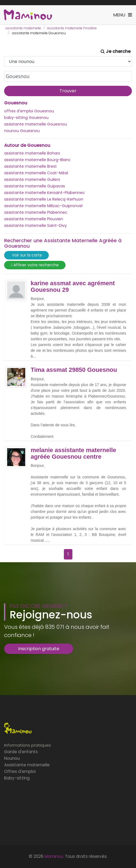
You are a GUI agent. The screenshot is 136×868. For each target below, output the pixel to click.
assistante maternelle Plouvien (34, 219)
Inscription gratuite (39, 649)
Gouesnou (16, 103)
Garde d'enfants (21, 752)
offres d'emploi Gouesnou (29, 111)
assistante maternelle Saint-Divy (36, 225)
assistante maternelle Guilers (32, 179)
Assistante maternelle (27, 765)
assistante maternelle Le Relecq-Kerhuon (44, 199)
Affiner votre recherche (35, 265)
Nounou (12, 758)
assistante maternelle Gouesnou (36, 124)
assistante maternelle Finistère (72, 28)
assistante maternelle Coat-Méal (36, 173)
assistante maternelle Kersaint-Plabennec (45, 193)
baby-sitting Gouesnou (26, 118)
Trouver (68, 91)
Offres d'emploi (20, 771)
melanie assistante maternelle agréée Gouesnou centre (73, 453)
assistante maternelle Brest (30, 166)
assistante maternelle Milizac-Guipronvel (43, 206)
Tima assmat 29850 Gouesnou (74, 370)
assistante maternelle (23, 28)
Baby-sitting (17, 778)
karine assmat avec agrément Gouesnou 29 (73, 287)
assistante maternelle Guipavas (35, 186)
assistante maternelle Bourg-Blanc (37, 160)
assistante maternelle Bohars (32, 153)
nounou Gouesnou (22, 131)
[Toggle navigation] (123, 15)
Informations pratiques (28, 745)
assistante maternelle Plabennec (36, 212)
